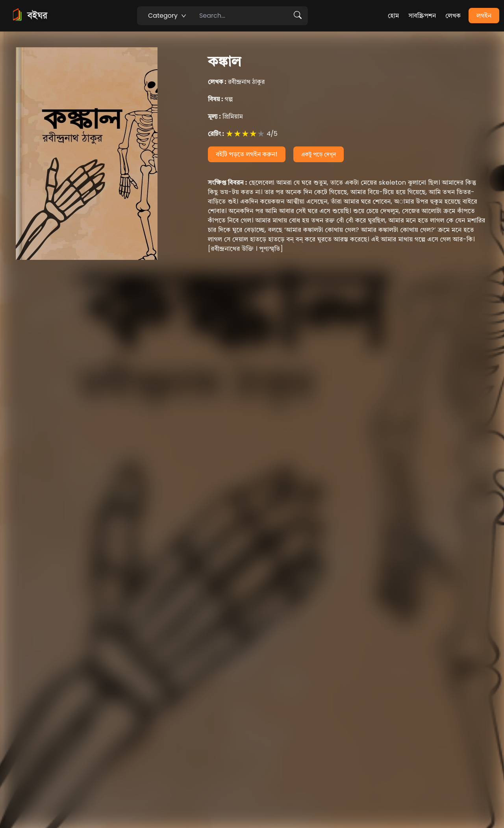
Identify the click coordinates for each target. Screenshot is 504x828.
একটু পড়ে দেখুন (319, 154)
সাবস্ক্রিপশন (422, 16)
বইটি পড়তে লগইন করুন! (247, 154)
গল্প (220, 99)
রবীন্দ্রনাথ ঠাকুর (236, 82)
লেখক (453, 16)
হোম (393, 16)
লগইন (484, 16)
